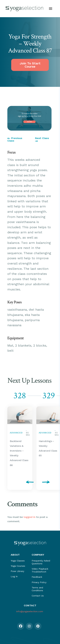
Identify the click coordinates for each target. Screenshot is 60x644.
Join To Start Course (30, 65)
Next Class (42, 139)
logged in (30, 517)
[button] (51, 9)
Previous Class (15, 139)
